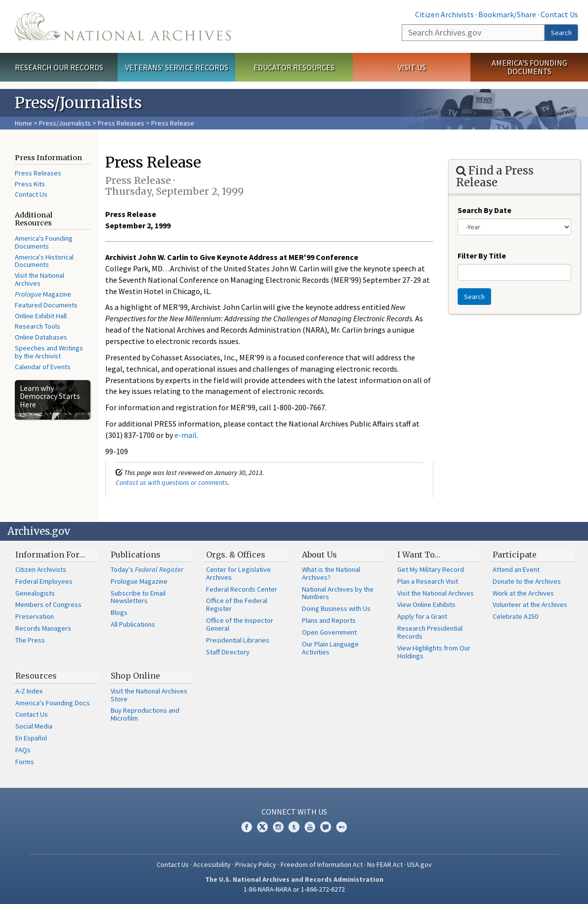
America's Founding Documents (529, 67)
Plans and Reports (329, 620)
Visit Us (412, 67)
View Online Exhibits (426, 604)
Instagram (278, 827)
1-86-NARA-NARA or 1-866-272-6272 (294, 889)
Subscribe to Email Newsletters (138, 597)
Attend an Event (516, 569)
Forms (25, 762)
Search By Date (484, 210)
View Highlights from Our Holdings (434, 652)
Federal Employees (44, 581)
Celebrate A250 (515, 616)
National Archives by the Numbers (338, 593)
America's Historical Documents (44, 261)
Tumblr (294, 827)
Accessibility (212, 864)
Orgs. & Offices (236, 555)
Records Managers (43, 628)
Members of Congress (48, 604)
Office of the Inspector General (240, 624)
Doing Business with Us (336, 608)
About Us (319, 555)
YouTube (310, 827)
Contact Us (559, 14)
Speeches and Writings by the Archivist (49, 352)
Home (23, 123)
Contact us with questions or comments (172, 482)
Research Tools (38, 326)
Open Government (329, 632)
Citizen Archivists (444, 14)
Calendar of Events (43, 367)
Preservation (35, 616)
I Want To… (419, 555)
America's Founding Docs (53, 703)
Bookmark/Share (507, 14)
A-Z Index (29, 691)
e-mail (186, 435)
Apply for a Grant (422, 616)
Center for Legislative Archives (238, 573)
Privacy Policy (256, 864)
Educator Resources (294, 67)
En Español (31, 738)
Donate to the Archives (527, 581)
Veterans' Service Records (177, 67)
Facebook (247, 827)
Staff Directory (228, 652)
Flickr (341, 827)
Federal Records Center (242, 589)
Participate (515, 555)
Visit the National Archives (40, 279)
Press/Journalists (65, 123)
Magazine (43, 294)
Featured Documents (46, 305)
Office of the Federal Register (237, 604)
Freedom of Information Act (322, 864)
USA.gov (420, 864)
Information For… (50, 555)
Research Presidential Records (430, 632)
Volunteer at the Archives (530, 604)
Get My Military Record (431, 569)
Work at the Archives (523, 593)
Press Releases (121, 123)
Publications (136, 555)
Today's (147, 569)
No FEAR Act (385, 864)
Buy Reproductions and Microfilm (145, 714)
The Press (30, 640)
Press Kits (30, 184)
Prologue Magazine (139, 581)
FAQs (23, 750)
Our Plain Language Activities (330, 648)
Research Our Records (59, 67)
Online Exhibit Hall (41, 316)
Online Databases (41, 337)
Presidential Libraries (238, 640)
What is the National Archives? (331, 573)
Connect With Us (294, 812)
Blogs (119, 612)
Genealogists (35, 593)
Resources (36, 676)
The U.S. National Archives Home (123, 26)
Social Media (34, 726)
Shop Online (135, 676)
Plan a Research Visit (428, 581)
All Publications (133, 624)
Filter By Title (482, 256)
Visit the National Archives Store (149, 695)
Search (561, 33)
